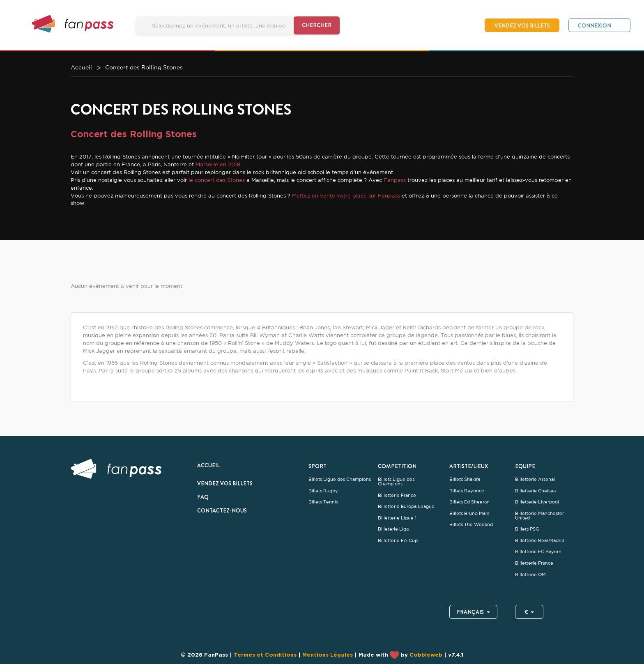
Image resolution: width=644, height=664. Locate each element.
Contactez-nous (222, 510)
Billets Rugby (323, 491)
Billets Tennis (323, 502)
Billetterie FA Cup (398, 541)
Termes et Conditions (265, 655)
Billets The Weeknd (471, 525)
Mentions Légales (328, 655)
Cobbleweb (426, 655)
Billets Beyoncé (467, 491)
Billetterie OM (530, 575)
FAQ (203, 497)
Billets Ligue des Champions (340, 479)
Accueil (208, 465)
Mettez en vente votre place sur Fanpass (345, 195)
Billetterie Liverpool (537, 502)
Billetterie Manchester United (539, 516)
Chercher (317, 25)
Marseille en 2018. (218, 164)
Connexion (595, 25)
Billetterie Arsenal (535, 479)
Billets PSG (527, 529)
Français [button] (473, 612)
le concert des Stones (216, 180)
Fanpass (395, 180)
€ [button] (529, 612)
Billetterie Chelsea (535, 491)
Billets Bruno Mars (469, 514)
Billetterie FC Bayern (538, 552)
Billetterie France (397, 495)
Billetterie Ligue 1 (397, 518)
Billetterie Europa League (406, 507)
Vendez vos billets (522, 25)
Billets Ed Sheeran (469, 502)
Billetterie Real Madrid (540, 541)
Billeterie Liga (393, 529)
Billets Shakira (465, 479)
